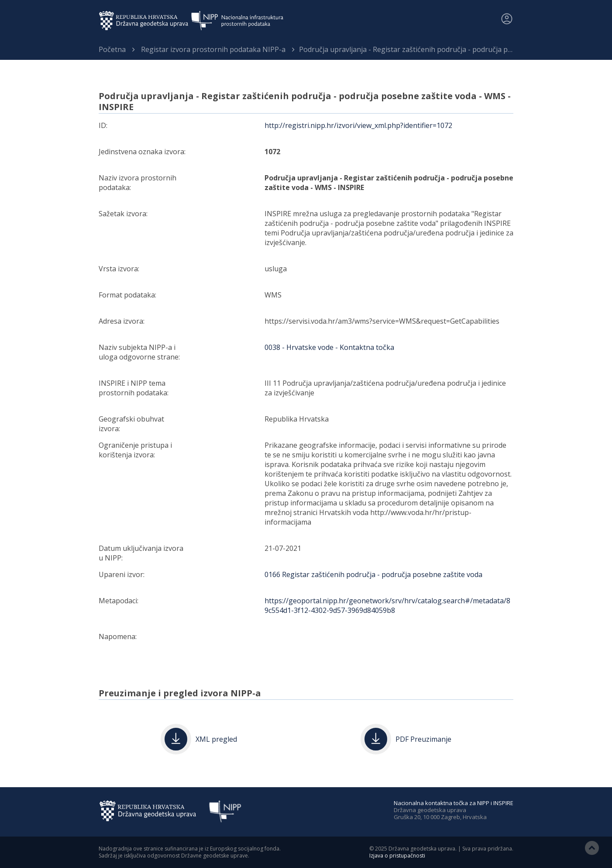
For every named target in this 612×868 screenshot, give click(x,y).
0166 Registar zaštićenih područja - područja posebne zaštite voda (373, 574)
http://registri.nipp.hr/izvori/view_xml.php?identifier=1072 (358, 125)
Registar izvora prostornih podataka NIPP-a (213, 49)
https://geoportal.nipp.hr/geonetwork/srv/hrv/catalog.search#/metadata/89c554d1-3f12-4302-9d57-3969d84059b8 (387, 605)
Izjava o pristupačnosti (397, 856)
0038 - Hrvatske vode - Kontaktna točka (329, 347)
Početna (112, 49)
